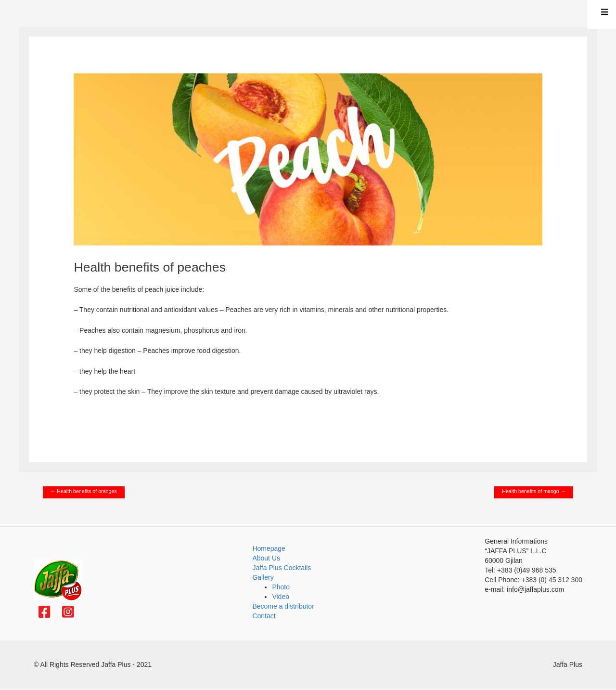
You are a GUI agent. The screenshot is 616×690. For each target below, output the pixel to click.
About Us (266, 558)
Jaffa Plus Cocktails (282, 568)
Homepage (269, 548)
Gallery (263, 577)
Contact (264, 616)
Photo (281, 587)
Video (281, 597)
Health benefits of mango (534, 491)
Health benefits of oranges (84, 491)
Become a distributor (283, 606)
